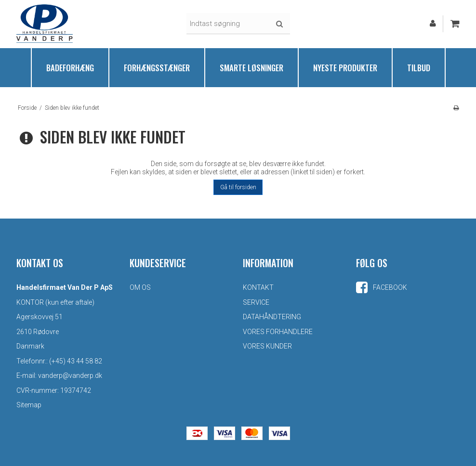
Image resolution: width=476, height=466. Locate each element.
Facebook (382, 287)
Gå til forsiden (238, 187)
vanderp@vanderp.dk (70, 375)
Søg (279, 24)
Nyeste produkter (345, 68)
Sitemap (29, 405)
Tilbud (419, 68)
